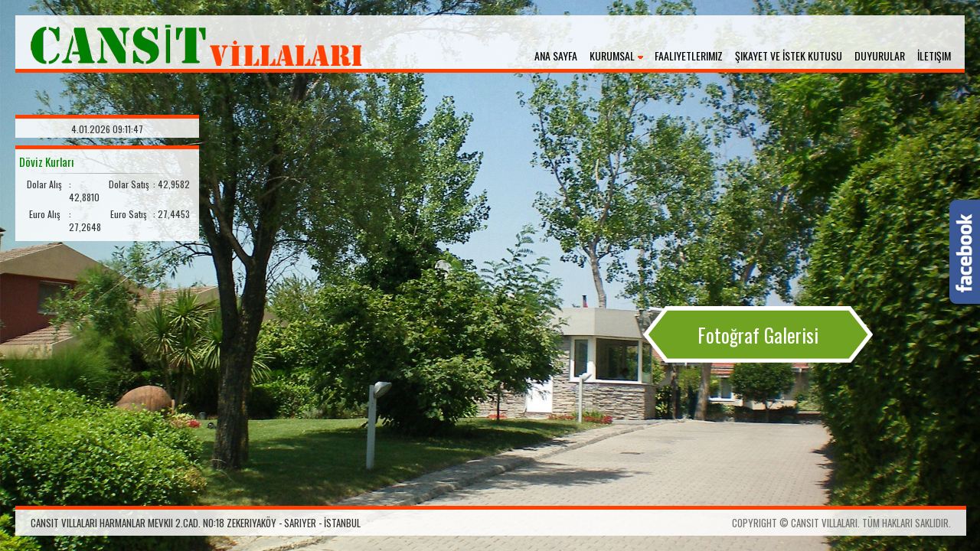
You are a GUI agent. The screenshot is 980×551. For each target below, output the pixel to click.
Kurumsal (612, 55)
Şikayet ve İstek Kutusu (789, 55)
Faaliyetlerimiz (689, 55)
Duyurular (880, 55)
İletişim (934, 55)
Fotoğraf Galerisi (758, 335)
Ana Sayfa (556, 55)
